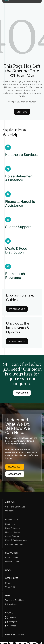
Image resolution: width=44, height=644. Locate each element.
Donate (8, 583)
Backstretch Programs (15, 544)
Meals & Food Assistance (16, 540)
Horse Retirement (13, 528)
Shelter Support (12, 536)
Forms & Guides (12, 562)
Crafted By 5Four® (15, 634)
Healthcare (10, 524)
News (8, 570)
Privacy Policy (11, 604)
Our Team (9, 511)
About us (10, 502)
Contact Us (10, 587)
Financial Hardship (13, 532)
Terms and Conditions (15, 600)
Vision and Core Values (15, 507)
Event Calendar (12, 558)
